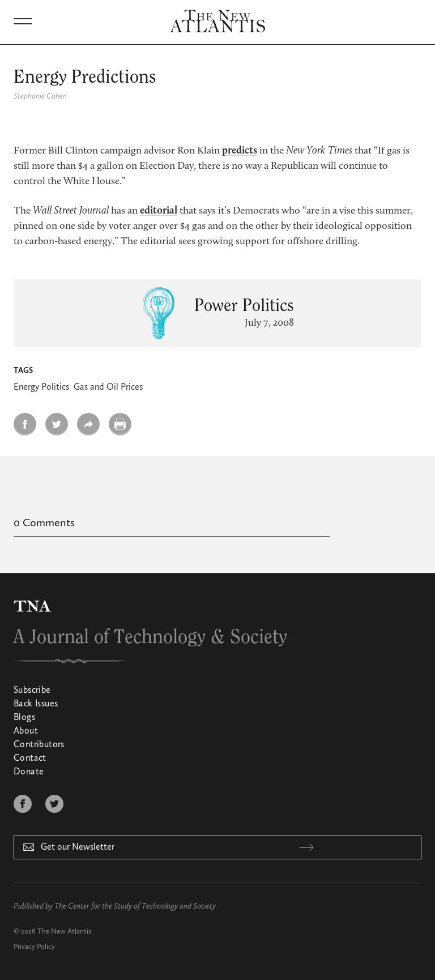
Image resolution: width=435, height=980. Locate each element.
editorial (159, 211)
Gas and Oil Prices (108, 387)
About (26, 731)
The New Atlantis (64, 932)
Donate (29, 772)
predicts (240, 151)
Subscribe (32, 691)
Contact (30, 759)
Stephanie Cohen (40, 96)
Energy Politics (41, 387)
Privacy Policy (34, 947)
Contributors (39, 745)
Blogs (24, 718)
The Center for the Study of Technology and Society (135, 906)
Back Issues (36, 704)
